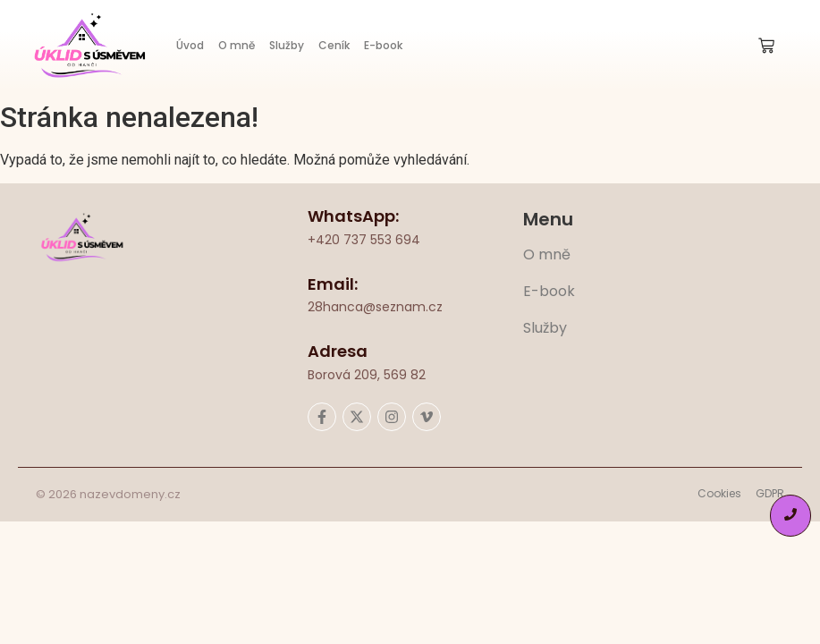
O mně (237, 45)
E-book (383, 45)
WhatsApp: (353, 216)
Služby (287, 45)
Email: (333, 284)
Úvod (190, 45)
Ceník (334, 45)
